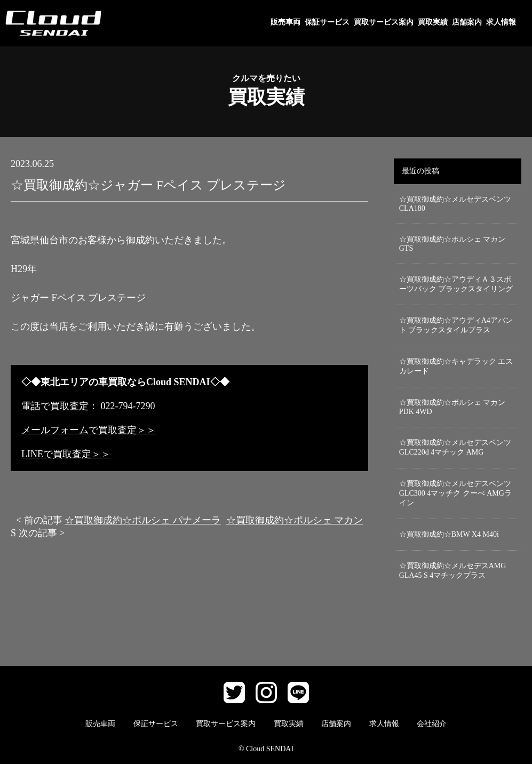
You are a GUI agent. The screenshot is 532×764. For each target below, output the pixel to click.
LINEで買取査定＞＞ (66, 454)
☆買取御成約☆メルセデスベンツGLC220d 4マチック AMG (455, 447)
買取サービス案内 (384, 22)
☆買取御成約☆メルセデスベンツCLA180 (455, 204)
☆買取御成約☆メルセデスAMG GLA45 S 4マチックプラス (453, 571)
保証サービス (327, 22)
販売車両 (285, 22)
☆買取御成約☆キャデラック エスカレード (456, 366)
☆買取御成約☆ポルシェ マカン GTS (452, 244)
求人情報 (501, 22)
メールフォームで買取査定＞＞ (89, 430)
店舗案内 (467, 22)
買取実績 (433, 22)
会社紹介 (432, 724)
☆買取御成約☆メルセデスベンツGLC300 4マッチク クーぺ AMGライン (455, 493)
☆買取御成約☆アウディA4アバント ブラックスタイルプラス (456, 325)
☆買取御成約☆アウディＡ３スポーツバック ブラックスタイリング (456, 284)
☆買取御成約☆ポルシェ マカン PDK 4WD (452, 407)
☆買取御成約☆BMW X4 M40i (449, 534)
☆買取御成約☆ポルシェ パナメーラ (143, 520)
